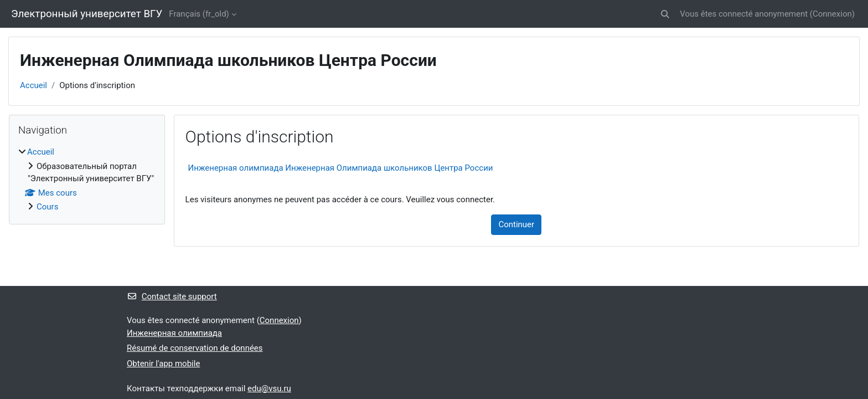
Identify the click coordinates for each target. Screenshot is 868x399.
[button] (665, 14)
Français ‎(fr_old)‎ (199, 14)
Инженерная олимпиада (174, 333)
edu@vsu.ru (269, 388)
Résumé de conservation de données (195, 348)
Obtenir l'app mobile (163, 364)
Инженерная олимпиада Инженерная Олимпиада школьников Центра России (341, 168)
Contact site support (172, 296)
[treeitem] (87, 180)
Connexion (832, 14)
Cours (47, 207)
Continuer (516, 224)
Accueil (33, 85)
